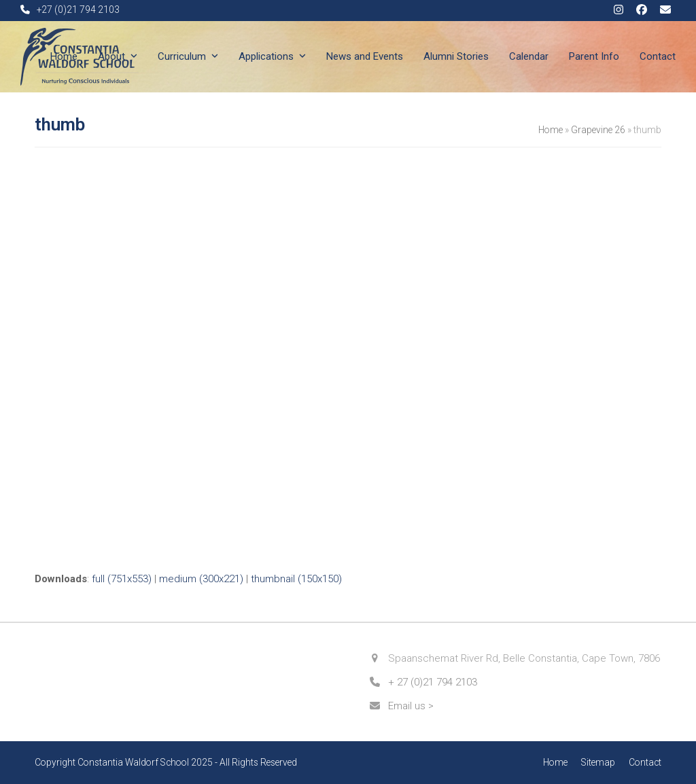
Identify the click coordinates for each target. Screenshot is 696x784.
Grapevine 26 (598, 130)
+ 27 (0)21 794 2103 (433, 682)
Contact (645, 762)
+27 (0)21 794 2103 (78, 10)
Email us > (411, 706)
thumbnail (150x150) (296, 579)
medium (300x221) (201, 579)
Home (551, 130)
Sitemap (598, 762)
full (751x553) (122, 579)
